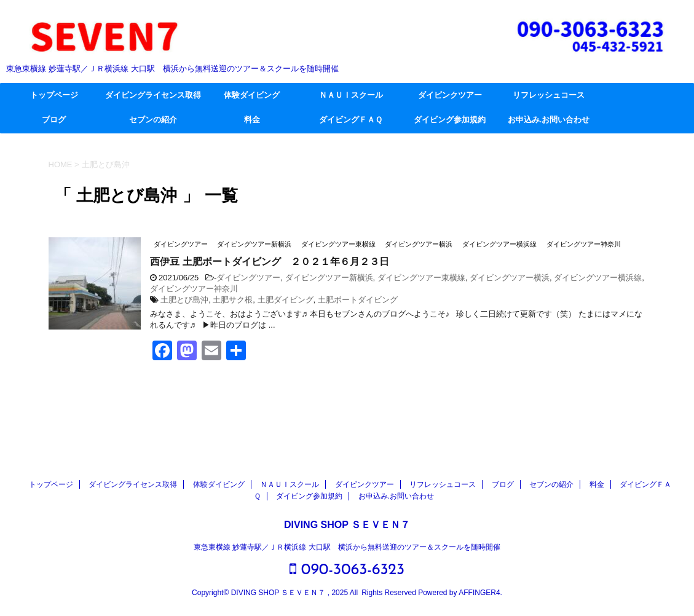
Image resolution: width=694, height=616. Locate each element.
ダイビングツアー (248, 278)
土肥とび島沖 (184, 300)
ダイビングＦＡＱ (351, 120)
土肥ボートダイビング (358, 300)
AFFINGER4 (479, 593)
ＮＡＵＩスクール (351, 96)
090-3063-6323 (347, 570)
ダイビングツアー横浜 (510, 278)
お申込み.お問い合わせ (548, 120)
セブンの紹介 (153, 120)
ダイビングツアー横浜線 (598, 278)
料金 (252, 120)
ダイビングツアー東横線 (421, 278)
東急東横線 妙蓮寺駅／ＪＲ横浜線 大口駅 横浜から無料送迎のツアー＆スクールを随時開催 (347, 547)
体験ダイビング (252, 96)
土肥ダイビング (286, 300)
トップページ (54, 96)
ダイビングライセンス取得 (153, 96)
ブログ (54, 120)
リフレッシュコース (549, 96)
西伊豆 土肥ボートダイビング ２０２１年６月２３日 (270, 263)
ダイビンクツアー (450, 96)
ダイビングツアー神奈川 (194, 289)
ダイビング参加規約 (450, 120)
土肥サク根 (233, 300)
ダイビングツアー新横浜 (329, 278)
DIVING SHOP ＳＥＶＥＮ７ (347, 525)
